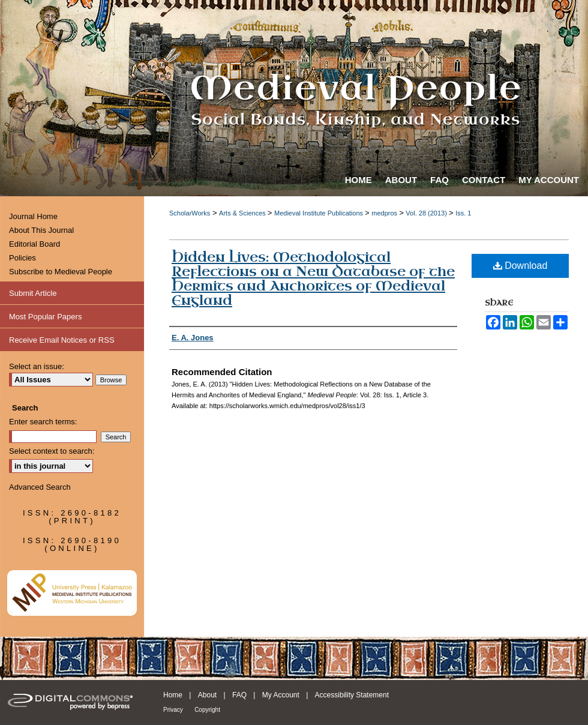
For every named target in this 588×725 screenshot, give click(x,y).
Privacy (173, 710)
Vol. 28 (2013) (427, 213)
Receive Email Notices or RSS (62, 340)
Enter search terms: (43, 422)
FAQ (239, 695)
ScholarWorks (190, 213)
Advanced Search (40, 487)
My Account (281, 695)
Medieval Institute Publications (319, 213)
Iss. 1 (463, 213)
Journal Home (33, 216)
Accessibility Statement (352, 695)
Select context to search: (52, 451)
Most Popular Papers (45, 317)
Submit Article (33, 293)
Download (520, 266)
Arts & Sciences (243, 213)
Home (173, 695)
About (207, 695)
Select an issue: (37, 366)
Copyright (207, 710)
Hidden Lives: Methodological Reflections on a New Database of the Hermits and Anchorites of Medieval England (313, 279)
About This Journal (41, 230)
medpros (385, 213)
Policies (22, 258)
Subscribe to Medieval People (61, 272)
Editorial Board (34, 244)
